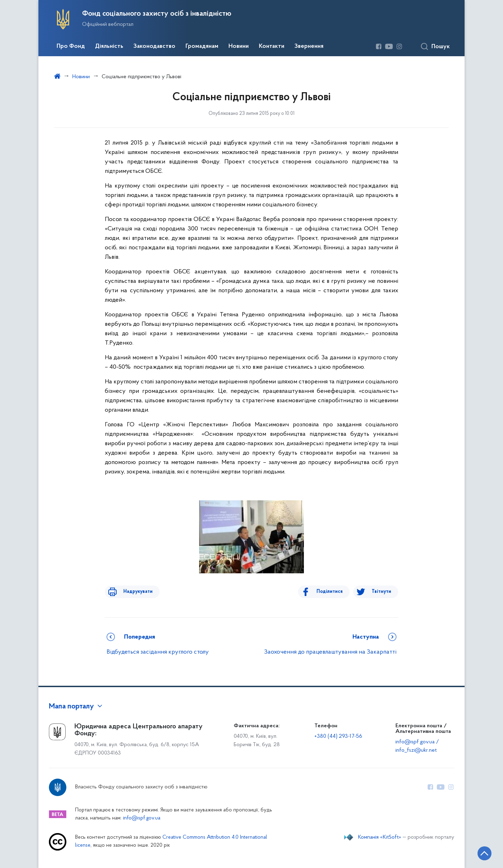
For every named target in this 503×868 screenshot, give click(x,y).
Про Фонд (71, 46)
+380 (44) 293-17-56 (338, 736)
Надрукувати (133, 592)
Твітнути (381, 592)
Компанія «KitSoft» (380, 837)
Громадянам (202, 46)
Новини (239, 46)
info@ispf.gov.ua (142, 818)
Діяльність (109, 46)
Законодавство (154, 46)
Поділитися (334, 592)
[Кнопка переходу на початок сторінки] (477, 852)
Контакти (272, 46)
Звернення (309, 46)
